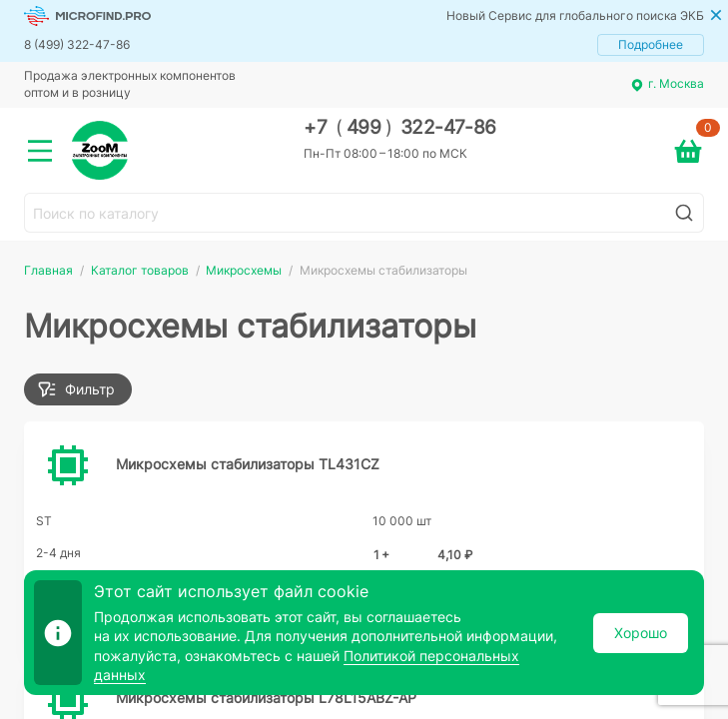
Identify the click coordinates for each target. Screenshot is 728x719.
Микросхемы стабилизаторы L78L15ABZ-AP (266, 698)
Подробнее (651, 44)
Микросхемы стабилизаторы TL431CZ (248, 464)
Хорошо (641, 633)
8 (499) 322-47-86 (77, 44)
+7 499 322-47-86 (400, 127)
